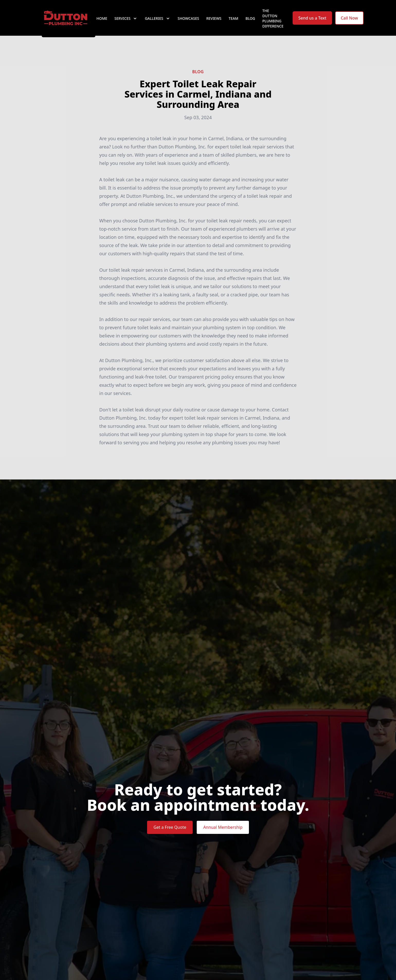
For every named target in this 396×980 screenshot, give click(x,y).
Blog (250, 23)
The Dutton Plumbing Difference (273, 23)
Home (102, 23)
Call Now (349, 23)
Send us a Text (312, 23)
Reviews (214, 23)
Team (233, 23)
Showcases (188, 23)
